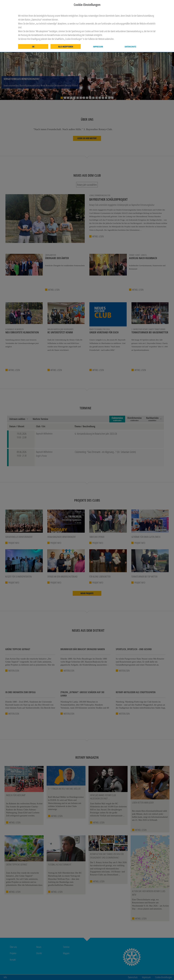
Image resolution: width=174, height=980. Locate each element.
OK (33, 47)
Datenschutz (130, 47)
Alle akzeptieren (66, 47)
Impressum (98, 47)
